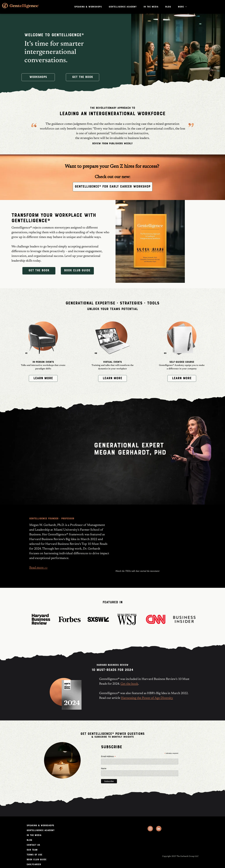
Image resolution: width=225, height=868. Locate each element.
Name (104, 768)
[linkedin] (159, 829)
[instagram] (150, 829)
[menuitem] (89, 7)
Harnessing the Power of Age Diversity (147, 698)
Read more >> (38, 568)
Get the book (129, 684)
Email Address (108, 756)
